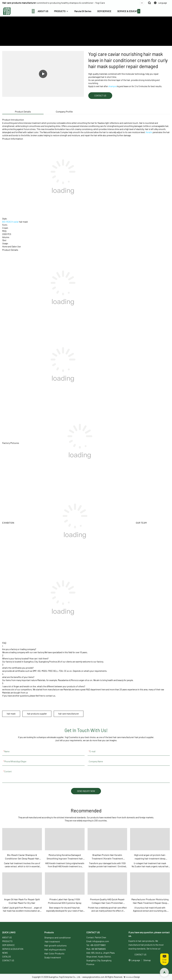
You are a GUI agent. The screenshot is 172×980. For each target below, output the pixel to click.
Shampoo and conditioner (58, 937)
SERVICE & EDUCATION (129, 11)
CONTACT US (8, 960)
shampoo (113, 86)
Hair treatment (52, 941)
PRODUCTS (60, 11)
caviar (16, 222)
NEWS (5, 953)
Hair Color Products (54, 953)
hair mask (11, 714)
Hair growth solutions (55, 945)
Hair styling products (55, 949)
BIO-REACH (8, 222)
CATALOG (6, 957)
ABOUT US (43, 11)
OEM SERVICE (104, 11)
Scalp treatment (53, 957)
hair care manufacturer (69, 714)
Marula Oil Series (83, 11)
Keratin (149, 132)
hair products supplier (37, 714)
